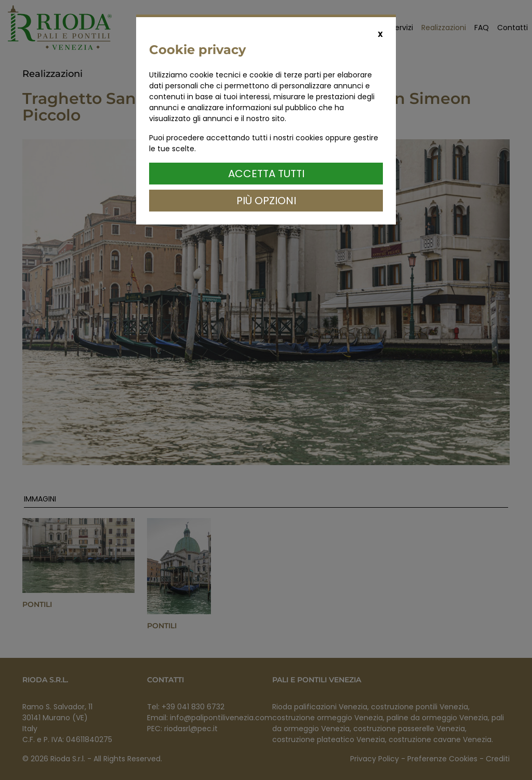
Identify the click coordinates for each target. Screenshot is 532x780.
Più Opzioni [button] (266, 201)
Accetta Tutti (266, 174)
